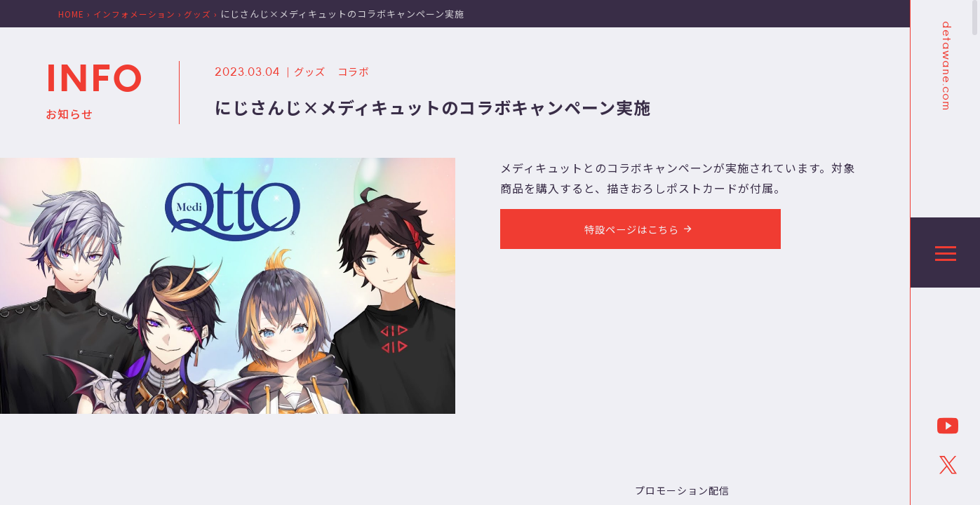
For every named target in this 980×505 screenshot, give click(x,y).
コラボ (360, 71)
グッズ (312, 71)
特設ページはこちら (640, 231)
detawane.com (946, 66)
